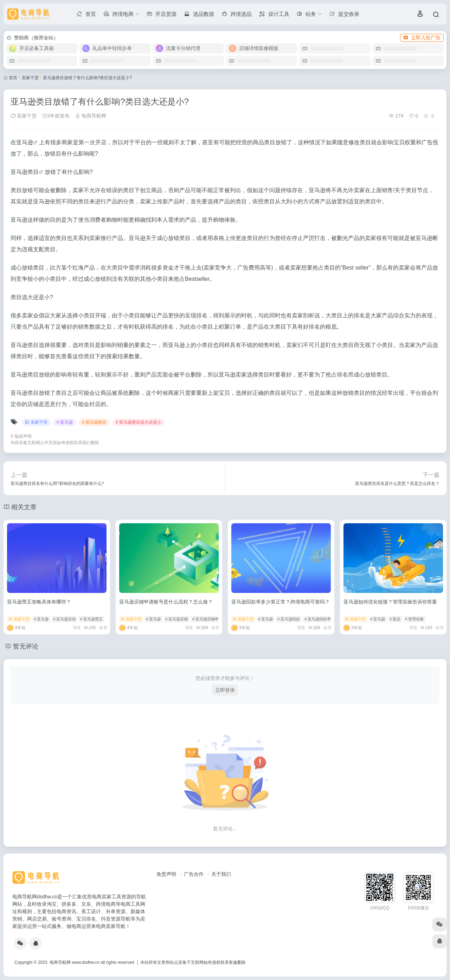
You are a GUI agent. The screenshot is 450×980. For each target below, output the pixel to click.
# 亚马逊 (65, 422)
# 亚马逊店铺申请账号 (211, 619)
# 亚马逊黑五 (91, 619)
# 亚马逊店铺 (176, 619)
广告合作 (194, 874)
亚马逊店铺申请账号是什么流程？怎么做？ (166, 602)
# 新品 (395, 619)
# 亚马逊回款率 (318, 619)
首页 (13, 78)
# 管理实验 (414, 619)
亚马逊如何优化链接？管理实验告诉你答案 (390, 602)
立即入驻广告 (422, 38)
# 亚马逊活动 (64, 619)
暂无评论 (26, 646)
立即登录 (225, 690)
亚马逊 (25, 142)
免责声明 (166, 874)
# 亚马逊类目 (94, 422)
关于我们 (221, 874)
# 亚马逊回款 (289, 619)
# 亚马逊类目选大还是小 (139, 422)
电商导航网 (91, 116)
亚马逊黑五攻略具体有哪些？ (39, 602)
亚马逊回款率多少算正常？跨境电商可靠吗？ (281, 602)
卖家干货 (30, 78)
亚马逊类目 (25, 172)
